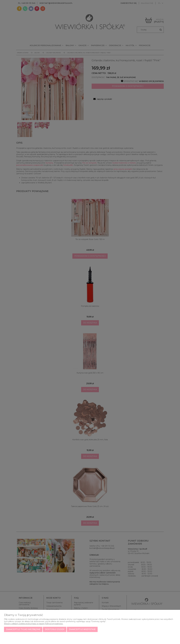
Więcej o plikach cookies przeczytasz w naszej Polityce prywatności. (34, 624)
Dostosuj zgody (55, 629)
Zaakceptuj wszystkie (82, 629)
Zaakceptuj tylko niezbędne (23, 629)
